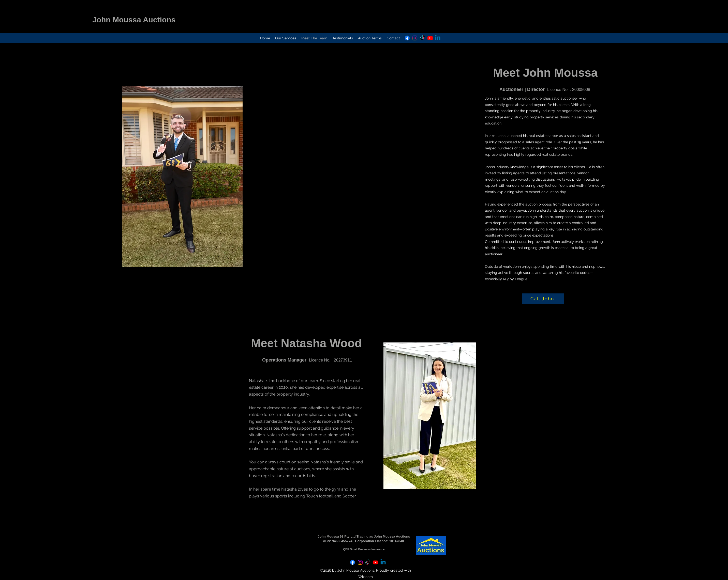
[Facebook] (407, 38)
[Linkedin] (438, 38)
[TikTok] (422, 38)
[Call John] (543, 299)
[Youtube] (430, 38)
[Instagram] (415, 38)
